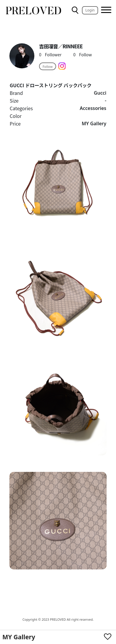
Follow (82, 55)
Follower (50, 55)
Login (90, 10)
